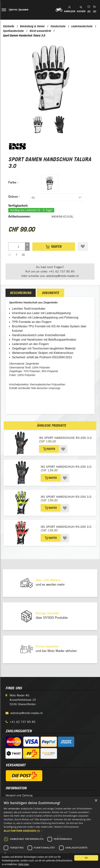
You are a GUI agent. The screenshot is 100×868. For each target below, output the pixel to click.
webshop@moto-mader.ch (27, 713)
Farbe (12, 182)
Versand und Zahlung (19, 795)
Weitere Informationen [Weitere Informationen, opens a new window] (67, 827)
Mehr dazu (41, 865)
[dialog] (50, 832)
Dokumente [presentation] (50, 293)
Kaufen (54, 246)
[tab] (46, 197)
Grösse (13, 196)
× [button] (96, 801)
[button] (50, 831)
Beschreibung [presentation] (21, 293)
